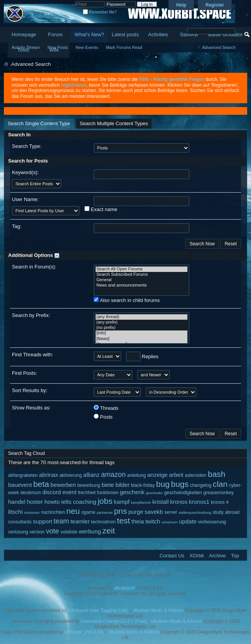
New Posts (58, 47)
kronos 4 (220, 502)
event (70, 492)
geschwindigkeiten (183, 493)
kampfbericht (141, 503)
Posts (103, 417)
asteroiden (195, 475)
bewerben (63, 485)
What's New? (89, 34)
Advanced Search (219, 47)
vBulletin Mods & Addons (158, 610)
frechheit (87, 493)
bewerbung (88, 485)
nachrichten (53, 512)
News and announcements (142, 285)
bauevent (20, 485)
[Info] (142, 333)
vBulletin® (124, 588)
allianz (92, 475)
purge (136, 512)
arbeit (176, 475)
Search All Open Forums (142, 269)
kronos (179, 502)
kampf (122, 502)
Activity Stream (26, 47)
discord (52, 492)
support (42, 521)
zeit (109, 531)
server (171, 512)
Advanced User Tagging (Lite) (98, 610)
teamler (80, 521)
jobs (105, 501)
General (142, 280)
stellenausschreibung (195, 513)
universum (170, 522)
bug (163, 484)
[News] (142, 339)
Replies (142, 356)
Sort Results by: (30, 390)
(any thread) (142, 317)
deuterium (31, 493)
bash (217, 474)
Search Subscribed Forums (142, 275)
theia (138, 521)
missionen (32, 513)
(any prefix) (142, 322)
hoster (35, 502)
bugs (180, 484)
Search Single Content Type (39, 123)
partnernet (105, 513)
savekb (154, 512)
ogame (88, 512)
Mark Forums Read (124, 47)
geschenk (132, 492)
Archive (217, 556)
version (37, 532)
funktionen (108, 493)
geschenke (154, 493)
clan (220, 484)
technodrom (103, 522)
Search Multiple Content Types (114, 123)
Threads (106, 408)
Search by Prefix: (31, 315)
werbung (90, 531)
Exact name (101, 209)
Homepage (24, 34)
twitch (153, 521)
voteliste (69, 532)
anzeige (158, 475)
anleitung (137, 475)
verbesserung (212, 522)
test (123, 521)
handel (17, 502)
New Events (87, 47)
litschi (15, 512)
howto (52, 502)
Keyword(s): (25, 172)
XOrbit (197, 556)
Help (181, 5)
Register (215, 5)
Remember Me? (100, 12)
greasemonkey (218, 493)
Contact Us (172, 556)
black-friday (143, 485)
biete (108, 485)
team (61, 521)
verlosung (18, 532)
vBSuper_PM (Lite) (84, 632)
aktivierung (71, 475)
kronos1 (199, 502)
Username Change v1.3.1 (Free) (114, 621)
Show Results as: (31, 408)
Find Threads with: (33, 355)
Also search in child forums (127, 300)
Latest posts (125, 34)
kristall (161, 502)
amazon (113, 475)
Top (235, 556)
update (188, 521)
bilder (123, 485)
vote (52, 531)
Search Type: (27, 146)
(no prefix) (142, 328)
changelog (201, 485)
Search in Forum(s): (34, 267)
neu (73, 511)
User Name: (25, 199)
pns (121, 511)
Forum (56, 34)
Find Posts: (24, 373)
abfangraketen (23, 475)
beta (41, 484)
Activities (158, 34)
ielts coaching (79, 502)
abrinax (48, 475)
